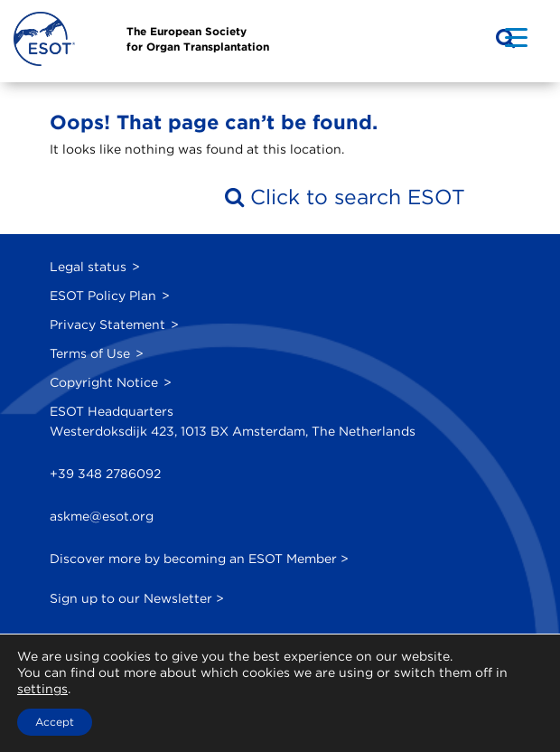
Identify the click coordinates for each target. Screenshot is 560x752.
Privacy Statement (107, 324)
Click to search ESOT (345, 197)
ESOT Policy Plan (103, 296)
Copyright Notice (104, 382)
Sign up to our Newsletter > (137, 598)
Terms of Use (90, 353)
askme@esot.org (102, 516)
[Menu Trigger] (516, 37)
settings (42, 689)
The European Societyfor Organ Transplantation (198, 39)
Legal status (88, 267)
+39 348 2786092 (105, 474)
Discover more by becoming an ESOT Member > (199, 559)
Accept (55, 722)
